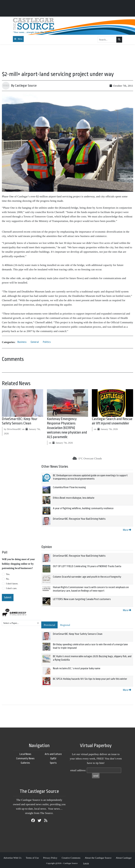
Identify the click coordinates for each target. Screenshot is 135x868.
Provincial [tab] (49, 625)
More (127, 530)
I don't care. (12, 588)
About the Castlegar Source (98, 858)
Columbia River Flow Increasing (69, 487)
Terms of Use (32, 858)
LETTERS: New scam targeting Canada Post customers (82, 599)
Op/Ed (53, 758)
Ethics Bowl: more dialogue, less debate (74, 498)
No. (8, 579)
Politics (47, 342)
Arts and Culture (53, 754)
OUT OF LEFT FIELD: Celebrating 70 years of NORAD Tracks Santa (87, 566)
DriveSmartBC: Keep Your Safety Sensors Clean (78, 634)
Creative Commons (71, 858)
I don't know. (12, 584)
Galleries (25, 763)
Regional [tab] (65, 625)
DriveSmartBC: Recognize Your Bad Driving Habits (79, 519)
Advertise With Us (12, 858)
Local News (25, 754)
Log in (86, 863)
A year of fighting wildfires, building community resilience (83, 508)
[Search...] (107, 40)
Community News (25, 758)
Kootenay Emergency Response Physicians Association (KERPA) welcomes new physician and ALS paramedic (67, 428)
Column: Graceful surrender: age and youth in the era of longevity (87, 577)
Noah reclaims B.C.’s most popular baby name (77, 668)
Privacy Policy (50, 858)
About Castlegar (124, 858)
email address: (78, 770)
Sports (53, 763)
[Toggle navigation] (18, 39)
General (35, 342)
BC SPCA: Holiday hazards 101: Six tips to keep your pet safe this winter (90, 679)
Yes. (8, 574)
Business (22, 342)
